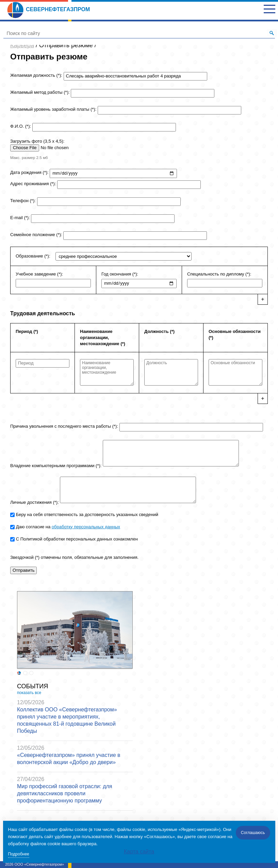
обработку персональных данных (86, 527)
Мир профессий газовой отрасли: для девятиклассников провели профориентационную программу (64, 793)
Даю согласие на (68, 527)
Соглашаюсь (253, 833)
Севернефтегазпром (48, 9)
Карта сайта (139, 852)
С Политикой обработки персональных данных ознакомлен (77, 539)
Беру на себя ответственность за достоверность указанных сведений (87, 515)
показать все (29, 693)
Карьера (22, 45)
